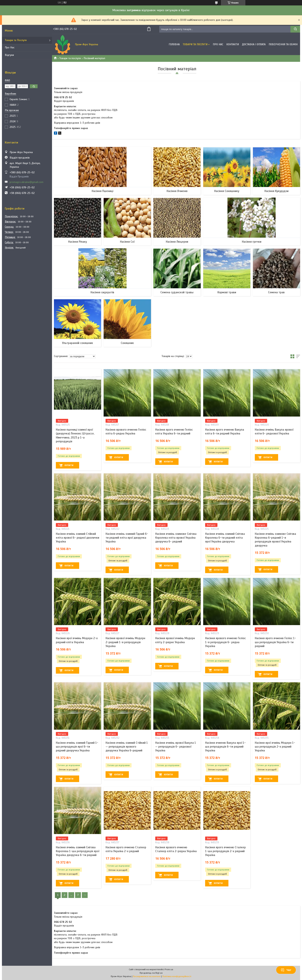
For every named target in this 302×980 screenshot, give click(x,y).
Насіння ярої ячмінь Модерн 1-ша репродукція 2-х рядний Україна (275, 747)
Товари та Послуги (16, 40)
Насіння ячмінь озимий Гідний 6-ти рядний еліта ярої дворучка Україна (127, 538)
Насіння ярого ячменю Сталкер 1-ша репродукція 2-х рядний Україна (225, 851)
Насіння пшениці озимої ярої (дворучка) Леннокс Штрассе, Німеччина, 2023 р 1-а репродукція (75, 436)
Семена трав (276, 292)
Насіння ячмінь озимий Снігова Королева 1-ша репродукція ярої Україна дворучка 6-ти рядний (78, 851)
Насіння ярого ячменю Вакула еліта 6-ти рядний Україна (225, 432)
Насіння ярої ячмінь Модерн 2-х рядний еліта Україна (77, 640)
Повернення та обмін (283, 44)
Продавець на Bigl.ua (151, 973)
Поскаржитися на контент (147, 976)
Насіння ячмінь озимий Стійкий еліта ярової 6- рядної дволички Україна (78, 538)
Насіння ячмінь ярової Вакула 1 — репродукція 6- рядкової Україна (176, 747)
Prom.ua (169, 969)
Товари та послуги (70, 58)
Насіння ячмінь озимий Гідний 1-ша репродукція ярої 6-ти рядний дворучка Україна (77, 747)
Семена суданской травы (177, 292)
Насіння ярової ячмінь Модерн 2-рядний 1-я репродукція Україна (125, 642)
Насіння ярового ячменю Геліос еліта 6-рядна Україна (126, 432)
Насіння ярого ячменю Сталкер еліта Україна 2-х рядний (126, 849)
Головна (174, 44)
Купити (69, 465)
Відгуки (9, 55)
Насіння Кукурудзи (276, 191)
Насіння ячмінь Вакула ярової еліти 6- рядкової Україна (274, 432)
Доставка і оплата (254, 44)
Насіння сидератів (102, 292)
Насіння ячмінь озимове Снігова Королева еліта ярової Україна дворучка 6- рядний (176, 538)
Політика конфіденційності (177, 976)
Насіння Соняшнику (227, 191)
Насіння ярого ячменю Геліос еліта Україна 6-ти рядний (174, 432)
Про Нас (10, 47)
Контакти (233, 44)
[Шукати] (295, 29)
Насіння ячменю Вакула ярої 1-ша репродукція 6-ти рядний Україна (225, 747)
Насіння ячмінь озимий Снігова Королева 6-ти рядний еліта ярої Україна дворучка (225, 538)
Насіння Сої (127, 242)
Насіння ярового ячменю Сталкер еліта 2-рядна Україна (176, 849)
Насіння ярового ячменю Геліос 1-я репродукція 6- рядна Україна (225, 642)
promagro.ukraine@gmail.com (26, 182)
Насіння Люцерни (177, 242)
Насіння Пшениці (102, 191)
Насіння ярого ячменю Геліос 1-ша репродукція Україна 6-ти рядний (275, 642)
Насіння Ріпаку (78, 242)
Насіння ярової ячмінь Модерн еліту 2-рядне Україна (175, 640)
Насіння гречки (252, 242)
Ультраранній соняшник (78, 343)
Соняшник (127, 343)
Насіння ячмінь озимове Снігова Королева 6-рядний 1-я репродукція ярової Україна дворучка (275, 540)
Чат (286, 970)
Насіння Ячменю (177, 191)
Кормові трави (227, 292)
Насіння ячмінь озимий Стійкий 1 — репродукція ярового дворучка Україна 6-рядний (127, 747)
